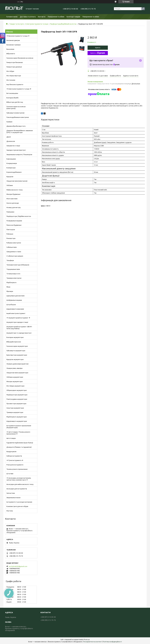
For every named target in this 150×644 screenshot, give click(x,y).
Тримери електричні (14, 278)
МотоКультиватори (14, 76)
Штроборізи (11, 305)
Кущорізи (10, 177)
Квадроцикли (11, 451)
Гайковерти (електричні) (15, 113)
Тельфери (10, 260)
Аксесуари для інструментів (17, 489)
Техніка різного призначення (17, 469)
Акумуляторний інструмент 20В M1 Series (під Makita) (19, 328)
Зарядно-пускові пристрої (16, 150)
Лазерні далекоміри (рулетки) (17, 364)
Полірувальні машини (14, 221)
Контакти (42, 17)
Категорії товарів (73, 17)
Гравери (9, 122)
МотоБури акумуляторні (15, 386)
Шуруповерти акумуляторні (17, 421)
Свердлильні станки (14, 252)
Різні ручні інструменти (15, 465)
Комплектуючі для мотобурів (17, 506)
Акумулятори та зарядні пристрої (19, 333)
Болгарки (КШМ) (12, 98)
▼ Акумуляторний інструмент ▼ (18, 318)
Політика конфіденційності (112, 642)
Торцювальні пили (13, 269)
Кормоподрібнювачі (14, 172)
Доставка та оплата (28, 17)
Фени (8, 287)
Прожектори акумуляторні (16, 404)
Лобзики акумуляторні (15, 377)
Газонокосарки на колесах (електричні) (16, 107)
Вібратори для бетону (15, 102)
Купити (98, 48)
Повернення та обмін (56, 17)
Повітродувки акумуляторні (17, 399)
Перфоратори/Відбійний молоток (63, 24)
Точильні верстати (13, 274)
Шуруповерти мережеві (15, 309)
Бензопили (10, 49)
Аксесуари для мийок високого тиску (20, 484)
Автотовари (11, 438)
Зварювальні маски (13, 498)
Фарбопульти (11, 282)
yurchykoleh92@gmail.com (18, 566)
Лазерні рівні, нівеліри (14, 368)
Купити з (98, 53)
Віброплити (11, 54)
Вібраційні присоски (14, 342)
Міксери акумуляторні (15, 381)
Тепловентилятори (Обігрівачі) (18, 265)
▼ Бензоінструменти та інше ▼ (18, 36)
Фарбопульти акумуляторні (17, 417)
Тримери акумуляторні (15, 412)
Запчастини (11, 493)
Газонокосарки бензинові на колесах (20, 58)
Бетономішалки (12, 93)
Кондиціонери (12, 163)
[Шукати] (143, 9)
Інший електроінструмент (16, 313)
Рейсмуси (10, 234)
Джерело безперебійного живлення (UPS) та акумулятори (20, 131)
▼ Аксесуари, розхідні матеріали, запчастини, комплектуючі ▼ (19, 479)
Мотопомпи (11, 80)
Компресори (11, 168)
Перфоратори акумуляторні (17, 395)
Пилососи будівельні (14, 225)
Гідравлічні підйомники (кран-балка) (20, 443)
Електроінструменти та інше (37, 24)
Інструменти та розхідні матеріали (19, 502)
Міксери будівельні (13, 194)
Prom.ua (87, 640)
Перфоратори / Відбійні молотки (19, 216)
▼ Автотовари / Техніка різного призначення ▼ (18, 433)
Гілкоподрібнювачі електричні (18, 117)
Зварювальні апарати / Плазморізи (19, 154)
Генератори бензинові (15, 62)
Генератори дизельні (14, 67)
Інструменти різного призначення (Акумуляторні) (19, 427)
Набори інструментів (14, 456)
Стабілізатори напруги (15, 256)
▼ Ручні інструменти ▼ (15, 460)
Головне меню (12, 17)
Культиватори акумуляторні (17, 355)
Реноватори (11, 238)
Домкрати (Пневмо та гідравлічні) (19, 447)
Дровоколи (11, 141)
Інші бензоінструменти (15, 84)
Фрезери (10, 291)
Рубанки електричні (14, 243)
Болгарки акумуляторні (15, 337)
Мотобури (10, 71)
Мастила (10, 511)
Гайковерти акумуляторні (16, 351)
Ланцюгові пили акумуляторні (17, 373)
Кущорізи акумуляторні (15, 359)
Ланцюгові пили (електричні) (17, 181)
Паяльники (10, 212)
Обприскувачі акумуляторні (17, 390)
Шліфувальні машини (14, 300)
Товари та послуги (17, 24)
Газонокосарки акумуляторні (17, 346)
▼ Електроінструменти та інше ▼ (19, 89)
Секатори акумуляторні (15, 408)
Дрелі (9, 137)
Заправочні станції (13, 146)
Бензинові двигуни (13, 40)
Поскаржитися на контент (93, 642)
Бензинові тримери (13, 45)
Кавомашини (11, 159)
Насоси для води (13, 203)
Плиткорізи (11, 229)
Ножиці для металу (13, 207)
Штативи (10, 474)
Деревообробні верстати (16, 126)
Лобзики (10, 185)
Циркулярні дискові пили (15, 296)
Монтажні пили (12, 199)
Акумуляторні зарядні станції (17, 322)
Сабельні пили (12, 247)
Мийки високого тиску (15, 190)
